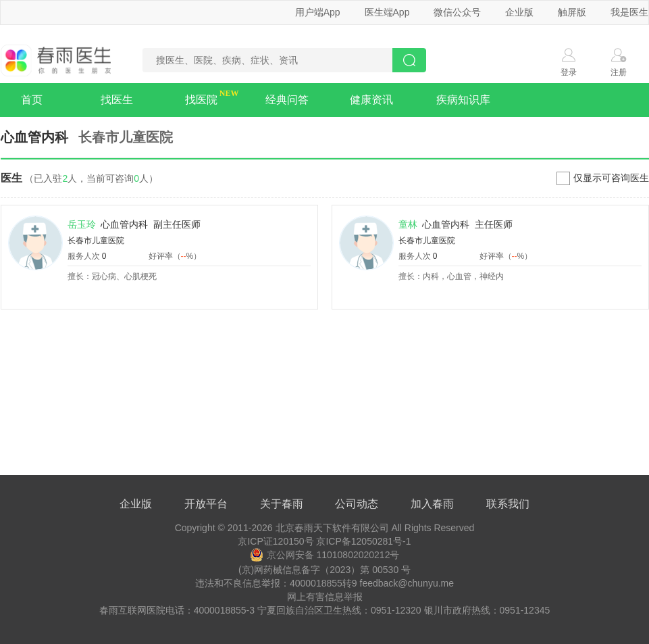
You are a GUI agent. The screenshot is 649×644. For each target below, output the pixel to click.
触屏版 (572, 12)
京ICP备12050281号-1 (363, 541)
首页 (32, 100)
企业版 (519, 12)
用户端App (318, 12)
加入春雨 (432, 504)
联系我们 (508, 504)
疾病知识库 (463, 100)
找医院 (201, 100)
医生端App (387, 12)
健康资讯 (371, 100)
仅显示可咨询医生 (611, 178)
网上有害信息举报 (325, 597)
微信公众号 (457, 12)
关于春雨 (282, 504)
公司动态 (357, 504)
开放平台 (206, 504)
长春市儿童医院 (96, 241)
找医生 (117, 100)
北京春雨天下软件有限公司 (332, 528)
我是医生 (629, 12)
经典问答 (287, 100)
